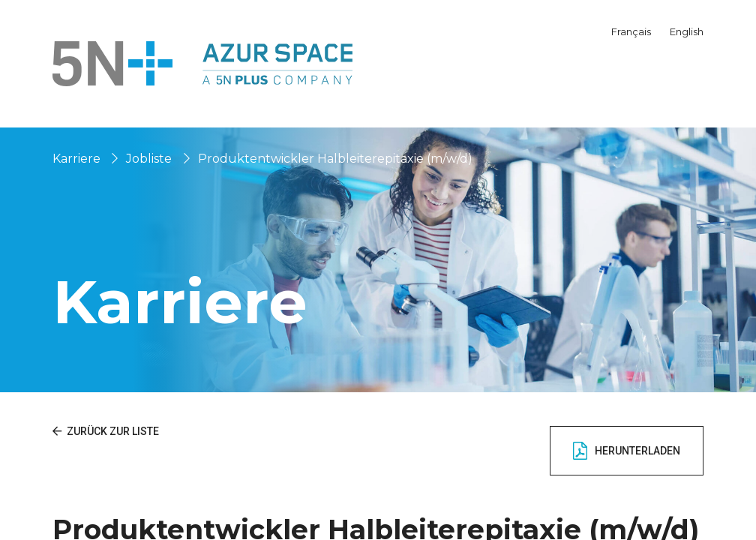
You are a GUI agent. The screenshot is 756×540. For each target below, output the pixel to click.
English (687, 31)
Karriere (76, 159)
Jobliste (149, 159)
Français (631, 31)
